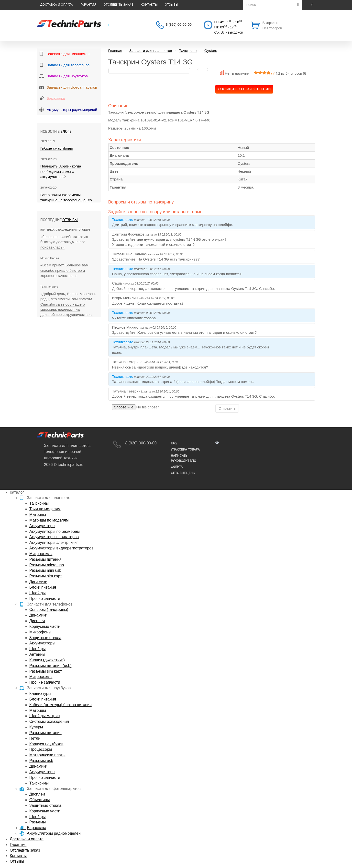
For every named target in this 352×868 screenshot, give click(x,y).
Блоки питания (43, 587)
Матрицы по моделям (49, 520)
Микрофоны (40, 632)
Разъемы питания (45, 559)
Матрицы (38, 515)
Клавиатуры (40, 694)
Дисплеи (37, 621)
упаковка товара (185, 450)
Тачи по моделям (45, 509)
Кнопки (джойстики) (47, 660)
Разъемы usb (41, 761)
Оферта (177, 467)
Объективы (39, 800)
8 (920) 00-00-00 (179, 25)
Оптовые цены (183, 473)
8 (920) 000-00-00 (141, 443)
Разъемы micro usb (47, 565)
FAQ (174, 444)
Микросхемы (41, 554)
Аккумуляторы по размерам (55, 531)
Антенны (37, 654)
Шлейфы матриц (45, 716)
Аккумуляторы (42, 526)
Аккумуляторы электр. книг (54, 542)
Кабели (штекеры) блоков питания (60, 705)
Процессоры (41, 749)
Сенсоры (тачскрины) (49, 610)
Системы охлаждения (49, 721)
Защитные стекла (45, 638)
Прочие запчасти (45, 599)
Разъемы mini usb (45, 570)
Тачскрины (39, 503)
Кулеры (36, 727)
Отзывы (171, 5)
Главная (115, 51)
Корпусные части (45, 626)
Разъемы (38, 822)
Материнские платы (47, 755)
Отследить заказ (119, 5)
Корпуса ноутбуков (46, 744)
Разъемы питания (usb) (50, 666)
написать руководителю (183, 458)
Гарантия (88, 5)
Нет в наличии (237, 73)
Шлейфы (38, 593)
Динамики (38, 582)
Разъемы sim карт (46, 576)
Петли (35, 738)
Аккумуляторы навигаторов (54, 537)
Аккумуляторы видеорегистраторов (61, 548)
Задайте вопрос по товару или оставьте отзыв (155, 212)
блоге (66, 131)
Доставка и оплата (57, 5)
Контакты (149, 5)
